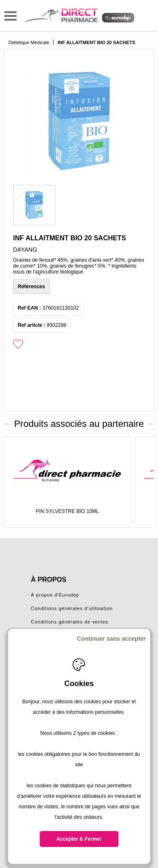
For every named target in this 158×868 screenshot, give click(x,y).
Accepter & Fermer (79, 839)
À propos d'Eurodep (55, 595)
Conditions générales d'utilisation (72, 608)
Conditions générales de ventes (70, 622)
